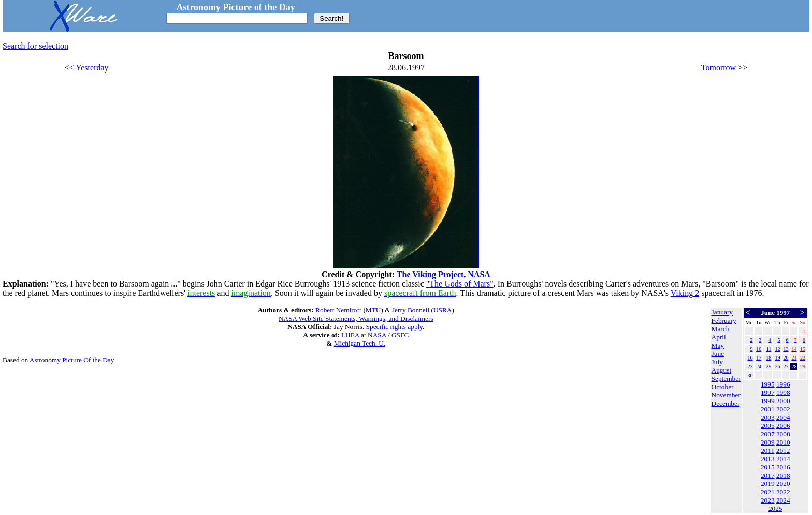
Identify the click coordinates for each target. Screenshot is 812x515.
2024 (783, 500)
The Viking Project (430, 274)
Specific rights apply (394, 327)
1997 (768, 392)
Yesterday (92, 68)
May (718, 345)
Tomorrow (719, 68)
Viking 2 (685, 293)
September (726, 378)
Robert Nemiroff (338, 310)
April (719, 337)
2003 (768, 417)
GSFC (400, 335)
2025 (775, 509)
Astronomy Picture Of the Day (72, 360)
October (723, 387)
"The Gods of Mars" (460, 284)
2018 (783, 475)
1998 (783, 392)
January (722, 312)
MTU (373, 310)
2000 (783, 401)
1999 (768, 401)
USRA (443, 310)
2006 (783, 426)
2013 (768, 459)
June (718, 354)
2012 (783, 450)
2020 (783, 484)
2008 (783, 434)
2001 (768, 409)
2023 (768, 500)
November (726, 395)
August (722, 370)
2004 (783, 417)
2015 (768, 467)
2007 (768, 434)
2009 (768, 442)
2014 (783, 459)
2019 (768, 484)
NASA (479, 274)
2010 (783, 442)
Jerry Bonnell (411, 310)
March (721, 329)
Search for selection (35, 46)
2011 (767, 450)
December (726, 403)
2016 (783, 467)
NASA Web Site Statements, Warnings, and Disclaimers (356, 318)
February (724, 320)
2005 (768, 426)
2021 (768, 492)
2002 (783, 409)
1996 (783, 384)
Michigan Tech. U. (360, 343)
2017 (768, 475)
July (717, 362)
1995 (768, 384)
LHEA (350, 335)
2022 (783, 492)
